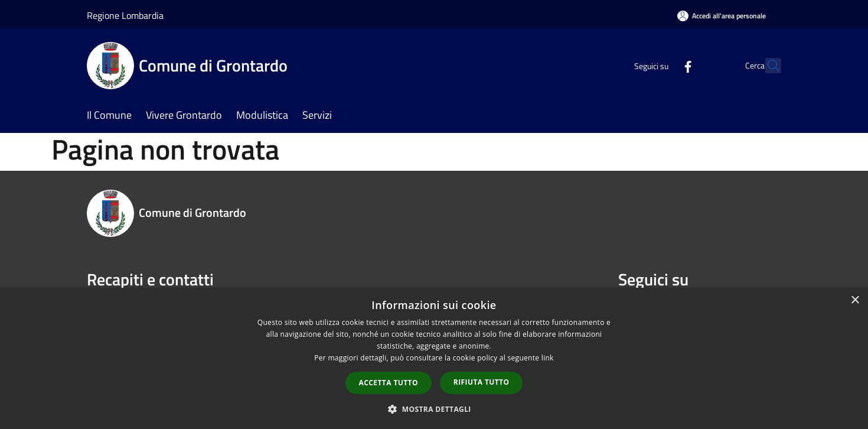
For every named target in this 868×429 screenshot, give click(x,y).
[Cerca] (767, 66)
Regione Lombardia (125, 15)
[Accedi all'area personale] (722, 16)
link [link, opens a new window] (548, 358)
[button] (434, 409)
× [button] (855, 300)
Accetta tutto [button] (389, 383)
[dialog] (434, 358)
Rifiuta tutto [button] (482, 382)
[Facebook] (662, 65)
